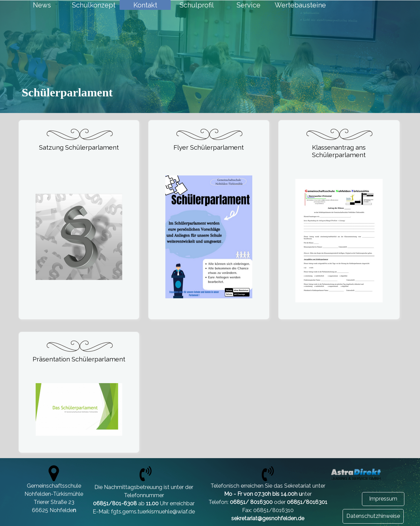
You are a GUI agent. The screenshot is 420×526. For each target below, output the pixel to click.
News (42, 5)
